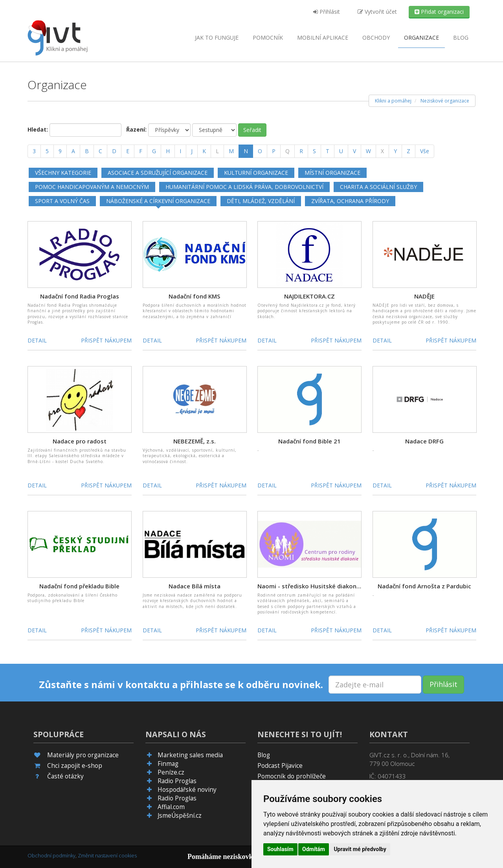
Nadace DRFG (424, 441)
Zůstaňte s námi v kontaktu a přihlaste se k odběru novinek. (181, 685)
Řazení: (136, 129)
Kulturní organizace (256, 173)
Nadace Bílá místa (195, 586)
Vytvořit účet (377, 12)
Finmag (168, 764)
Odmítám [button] (314, 849)
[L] (217, 151)
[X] (382, 151)
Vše (425, 151)
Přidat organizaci (439, 12)
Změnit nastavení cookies (107, 855)
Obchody (376, 38)
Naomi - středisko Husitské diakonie (309, 586)
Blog (461, 38)
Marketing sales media (190, 755)
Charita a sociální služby (378, 187)
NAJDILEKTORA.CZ (309, 296)
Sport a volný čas (62, 201)
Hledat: (38, 129)
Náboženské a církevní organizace (158, 201)
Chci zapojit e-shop (75, 766)
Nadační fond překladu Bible (79, 586)
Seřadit (252, 130)
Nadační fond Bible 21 (309, 441)
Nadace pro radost (80, 441)
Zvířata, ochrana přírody (350, 201)
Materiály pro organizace (83, 755)
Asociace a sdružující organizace (158, 173)
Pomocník (268, 38)
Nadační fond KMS (194, 296)
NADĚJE (424, 296)
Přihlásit (327, 12)
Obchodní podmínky (51, 855)
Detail (37, 340)
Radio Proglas (177, 781)
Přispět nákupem (106, 340)
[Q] (287, 151)
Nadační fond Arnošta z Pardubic (424, 586)
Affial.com (171, 807)
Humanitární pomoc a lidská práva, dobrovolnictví (244, 187)
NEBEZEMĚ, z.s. (195, 441)
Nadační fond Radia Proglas (80, 296)
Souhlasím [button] (280, 849)
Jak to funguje (217, 38)
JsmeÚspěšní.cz (180, 816)
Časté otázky (65, 776)
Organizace (421, 38)
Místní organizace (332, 173)
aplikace (323, 38)
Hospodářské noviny (187, 790)
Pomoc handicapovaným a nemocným (92, 187)
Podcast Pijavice (280, 766)
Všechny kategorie (63, 173)
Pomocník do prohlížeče (292, 776)
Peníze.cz (171, 772)
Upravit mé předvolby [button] (360, 849)
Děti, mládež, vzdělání (261, 201)
